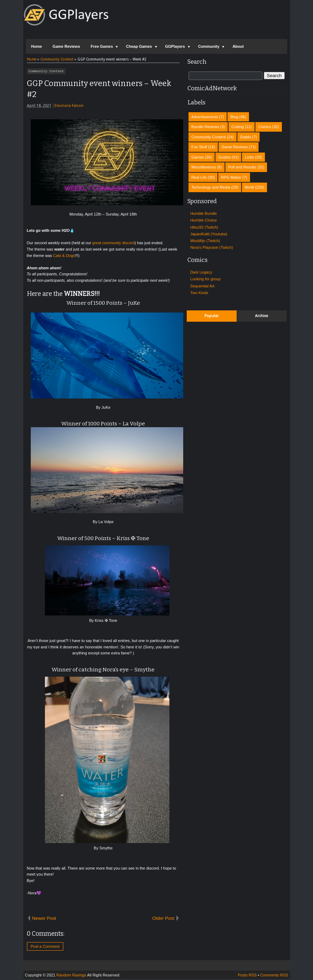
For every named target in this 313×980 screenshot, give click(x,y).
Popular (211, 316)
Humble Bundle (204, 213)
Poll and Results (242, 167)
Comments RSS (274, 976)
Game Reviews (66, 46)
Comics (265, 127)
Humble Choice (204, 220)
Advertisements (205, 117)
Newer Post (44, 919)
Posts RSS (247, 976)
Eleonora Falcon (69, 107)
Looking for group (205, 279)
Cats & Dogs (64, 257)
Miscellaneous (204, 167)
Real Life (199, 177)
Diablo (246, 137)
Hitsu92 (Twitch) (204, 227)
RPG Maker (231, 177)
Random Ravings (71, 976)
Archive (262, 316)
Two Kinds (199, 293)
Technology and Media (211, 187)
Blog (234, 117)
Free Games (102, 46)
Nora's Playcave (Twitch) (212, 247)
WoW (250, 187)
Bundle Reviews (205, 127)
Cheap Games (139, 46)
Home (37, 46)
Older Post (163, 919)
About (238, 46)
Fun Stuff (199, 147)
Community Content (47, 72)
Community (209, 46)
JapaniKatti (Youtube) (209, 234)
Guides (224, 157)
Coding (237, 127)
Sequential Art (202, 286)
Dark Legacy (201, 272)
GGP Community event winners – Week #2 (99, 90)
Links (249, 157)
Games (198, 157)
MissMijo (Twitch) (205, 241)
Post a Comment (45, 947)
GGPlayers (175, 46)
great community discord (114, 244)
